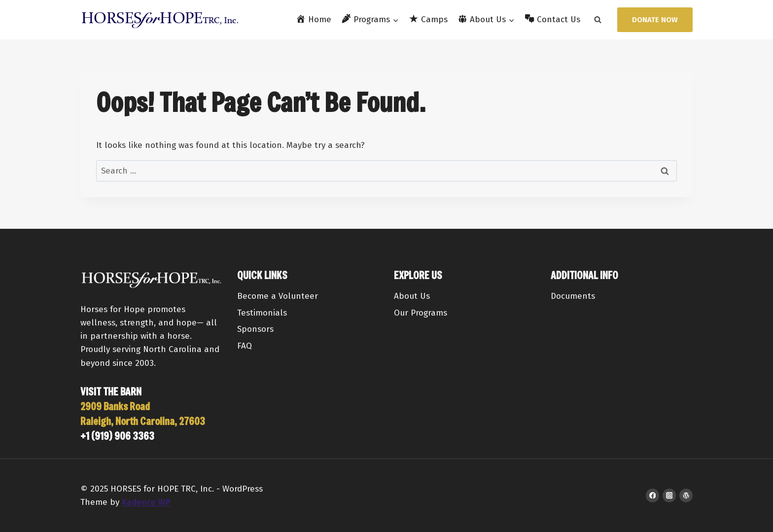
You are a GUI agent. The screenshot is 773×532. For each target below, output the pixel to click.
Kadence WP (146, 502)
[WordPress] (686, 495)
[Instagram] (669, 495)
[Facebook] (652, 495)
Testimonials (262, 313)
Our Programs (421, 313)
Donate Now (655, 20)
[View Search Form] (597, 20)
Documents (573, 296)
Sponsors (255, 329)
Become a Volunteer (278, 296)
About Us (412, 296)
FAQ (245, 346)
